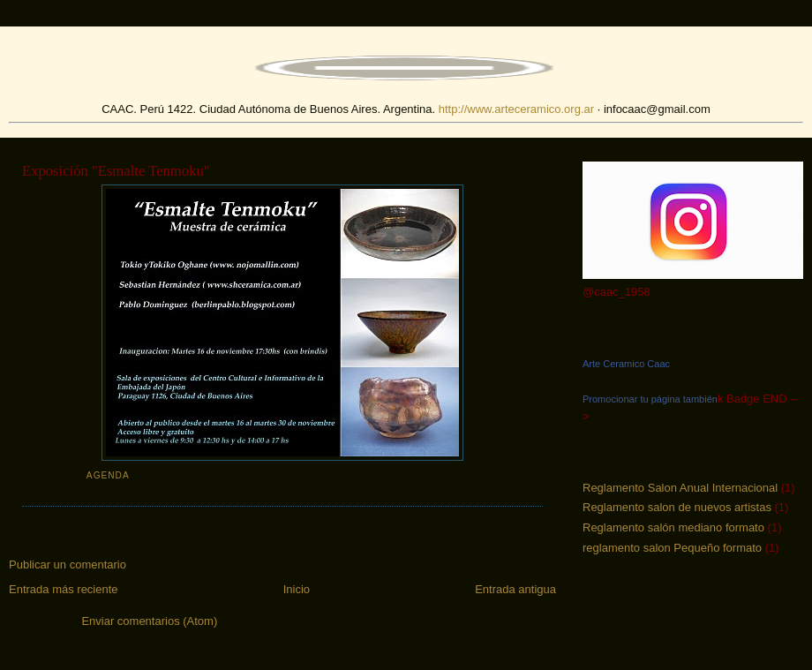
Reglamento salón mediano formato (673, 527)
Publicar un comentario (68, 565)
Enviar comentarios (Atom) (149, 621)
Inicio (297, 589)
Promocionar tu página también (650, 399)
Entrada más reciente (64, 589)
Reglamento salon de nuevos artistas (677, 507)
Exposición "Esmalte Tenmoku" (116, 171)
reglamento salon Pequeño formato (672, 548)
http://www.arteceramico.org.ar (516, 109)
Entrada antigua (515, 589)
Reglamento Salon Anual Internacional (680, 488)
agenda (108, 475)
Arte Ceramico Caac (626, 364)
